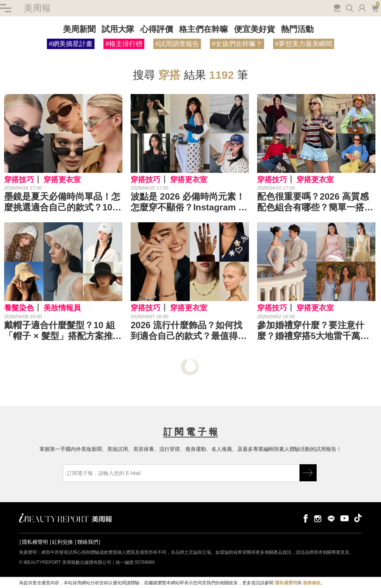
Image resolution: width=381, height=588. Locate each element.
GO (308, 473)
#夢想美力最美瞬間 (304, 44)
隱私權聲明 (35, 542)
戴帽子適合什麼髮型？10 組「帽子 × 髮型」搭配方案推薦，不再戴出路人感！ (59, 331)
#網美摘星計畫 (71, 44)
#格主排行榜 (124, 44)
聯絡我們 (88, 542)
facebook (304, 518)
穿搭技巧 (19, 180)
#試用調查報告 (177, 44)
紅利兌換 (63, 542)
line (331, 518)
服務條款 (312, 583)
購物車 (375, 7)
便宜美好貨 (254, 29)
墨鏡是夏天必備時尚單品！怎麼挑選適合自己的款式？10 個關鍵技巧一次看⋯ (62, 202)
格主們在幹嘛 (204, 29)
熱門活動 (297, 29)
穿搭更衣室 (62, 180)
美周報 (37, 8)
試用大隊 (118, 29)
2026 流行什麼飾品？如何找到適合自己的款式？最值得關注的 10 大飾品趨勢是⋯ (189, 331)
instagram (318, 518)
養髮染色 (19, 308)
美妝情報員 (62, 308)
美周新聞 (79, 29)
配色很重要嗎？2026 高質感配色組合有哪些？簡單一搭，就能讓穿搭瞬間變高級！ (315, 202)
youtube (345, 518)
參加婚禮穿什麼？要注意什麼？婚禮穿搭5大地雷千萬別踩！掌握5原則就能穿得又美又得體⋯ (313, 331)
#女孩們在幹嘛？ (237, 44)
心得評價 (157, 29)
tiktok (358, 518)
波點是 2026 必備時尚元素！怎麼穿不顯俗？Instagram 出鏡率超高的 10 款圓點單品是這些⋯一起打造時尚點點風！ (189, 202)
